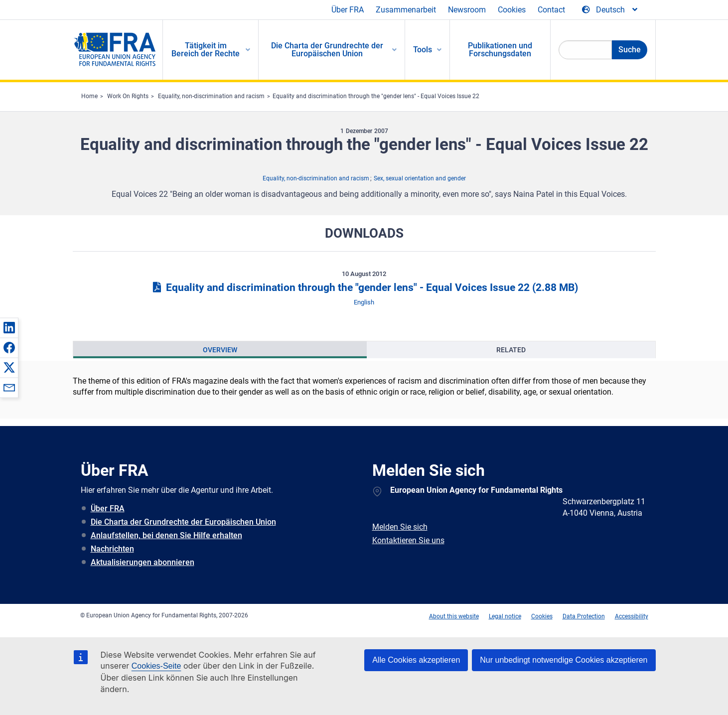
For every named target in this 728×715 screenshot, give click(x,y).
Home (89, 96)
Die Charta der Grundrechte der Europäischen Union (183, 522)
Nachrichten (112, 549)
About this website (454, 616)
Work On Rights (128, 96)
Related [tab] (511, 350)
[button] (9, 327)
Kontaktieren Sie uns (408, 540)
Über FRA (348, 10)
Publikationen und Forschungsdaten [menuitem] (500, 50)
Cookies (512, 10)
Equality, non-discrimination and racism (211, 96)
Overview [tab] (220, 350)
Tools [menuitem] (423, 50)
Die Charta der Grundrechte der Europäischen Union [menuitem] (327, 50)
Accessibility (632, 616)
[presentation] (220, 350)
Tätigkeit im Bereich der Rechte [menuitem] (206, 50)
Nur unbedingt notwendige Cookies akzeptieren (564, 660)
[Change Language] (610, 10)
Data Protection (584, 616)
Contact (551, 10)
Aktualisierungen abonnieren (143, 562)
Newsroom (467, 10)
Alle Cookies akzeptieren (416, 660)
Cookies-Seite (156, 666)
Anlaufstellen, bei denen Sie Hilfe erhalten (166, 535)
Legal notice (505, 616)
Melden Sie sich (400, 527)
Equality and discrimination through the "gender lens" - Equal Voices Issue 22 (376, 96)
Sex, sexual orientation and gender (420, 178)
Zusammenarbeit (406, 10)
